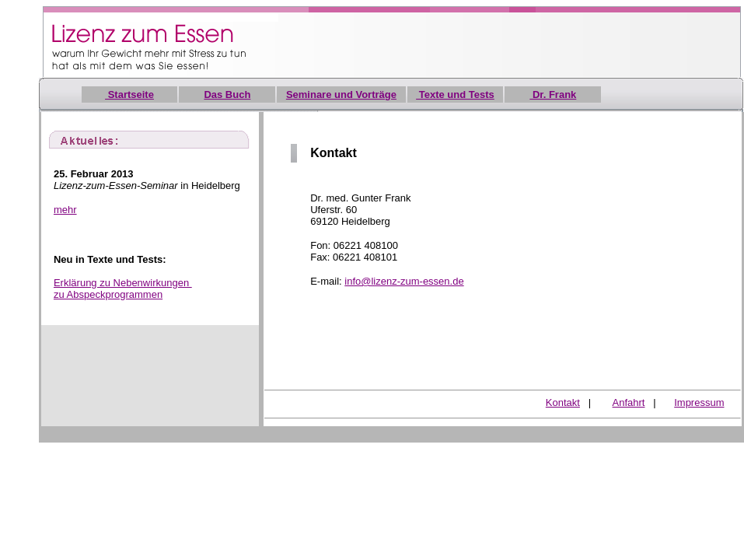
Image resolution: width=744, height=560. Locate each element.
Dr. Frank (553, 94)
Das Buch (227, 94)
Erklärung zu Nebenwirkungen (123, 283)
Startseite (129, 94)
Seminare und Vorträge (341, 94)
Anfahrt (629, 402)
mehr (65, 210)
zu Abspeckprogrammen (108, 294)
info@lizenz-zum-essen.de (404, 281)
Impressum (699, 402)
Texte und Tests (455, 94)
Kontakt (563, 402)
